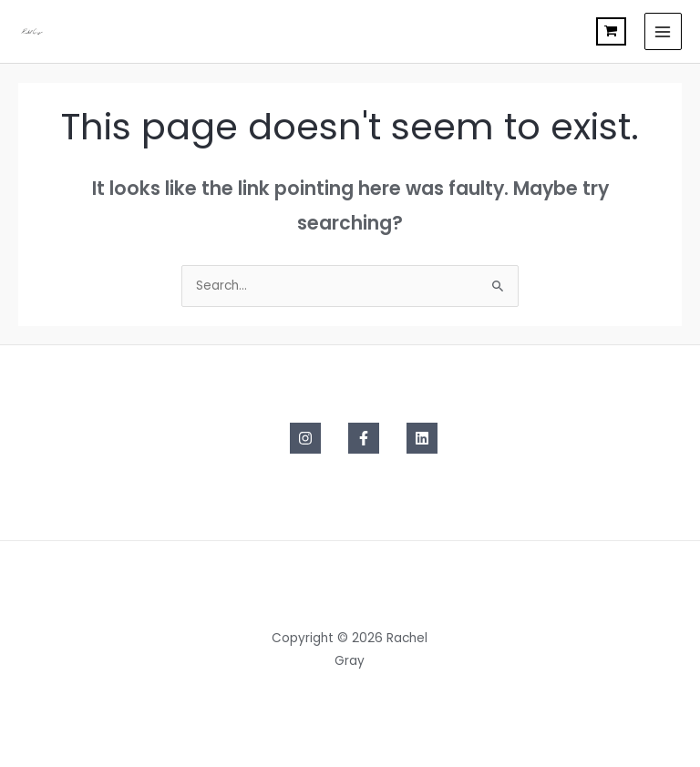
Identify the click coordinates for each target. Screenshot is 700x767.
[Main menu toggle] (663, 31)
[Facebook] (364, 438)
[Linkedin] (422, 438)
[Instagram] (305, 438)
